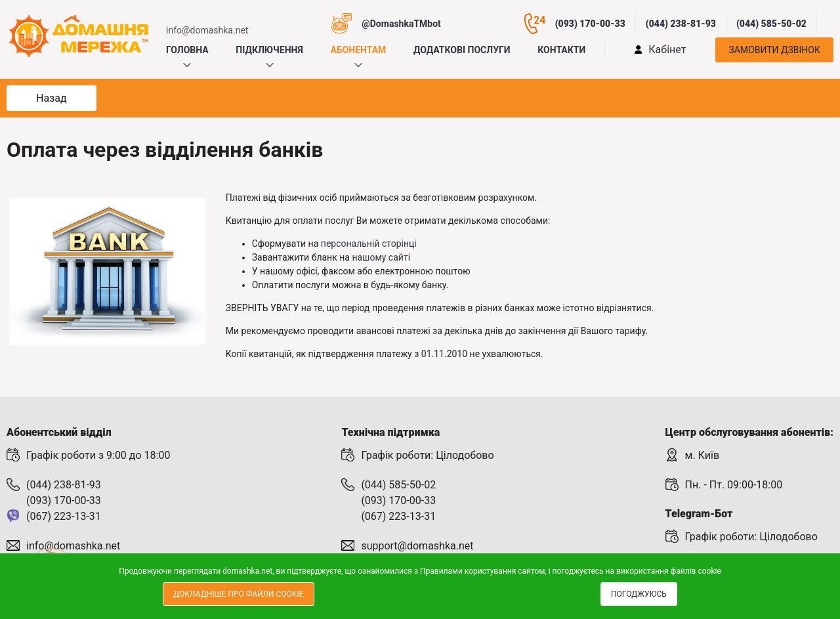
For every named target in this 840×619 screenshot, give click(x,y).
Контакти (561, 50)
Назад (52, 98)
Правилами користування (468, 571)
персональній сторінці (369, 244)
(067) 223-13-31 (64, 516)
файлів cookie (696, 571)
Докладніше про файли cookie (238, 594)
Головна (187, 50)
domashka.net (247, 571)
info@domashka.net (207, 30)
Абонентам (358, 50)
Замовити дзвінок (774, 50)
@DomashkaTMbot (401, 24)
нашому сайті (381, 257)
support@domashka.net (417, 546)
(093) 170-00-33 (590, 24)
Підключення (269, 50)
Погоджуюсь (639, 594)
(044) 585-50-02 (771, 24)
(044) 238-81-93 (681, 24)
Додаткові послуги (462, 50)
